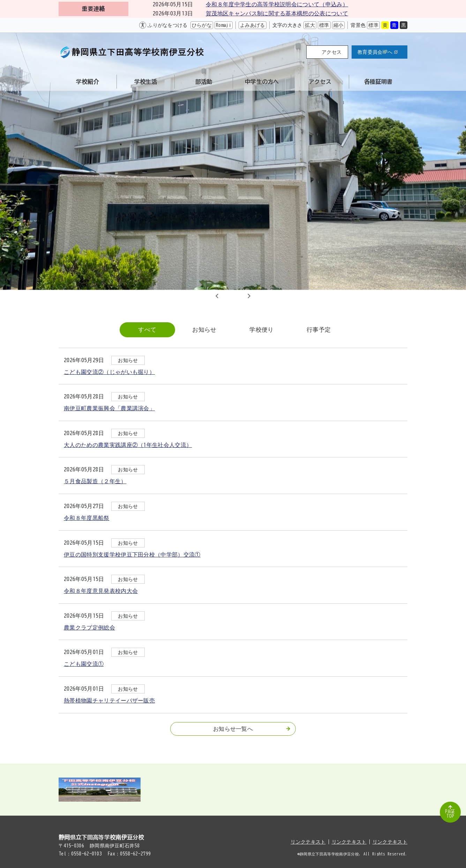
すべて (147, 329)
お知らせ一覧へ (252, 729)
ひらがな (202, 25)
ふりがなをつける (168, 25)
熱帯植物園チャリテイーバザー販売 (109, 700)
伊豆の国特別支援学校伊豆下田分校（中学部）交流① (132, 554)
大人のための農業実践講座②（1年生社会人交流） (128, 445)
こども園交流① (84, 664)
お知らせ (204, 329)
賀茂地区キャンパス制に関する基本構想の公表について (277, 13)
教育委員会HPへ (378, 52)
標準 (324, 25)
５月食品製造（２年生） (95, 481)
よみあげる (253, 25)
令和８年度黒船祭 (87, 518)
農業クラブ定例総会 (89, 627)
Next (249, 296)
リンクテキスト (308, 842)
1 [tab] (225, 296)
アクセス (332, 52)
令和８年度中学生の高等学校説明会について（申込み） (277, 4)
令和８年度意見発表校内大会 (101, 591)
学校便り (261, 329)
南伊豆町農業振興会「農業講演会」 (109, 408)
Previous (217, 296)
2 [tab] (233, 296)
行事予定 (319, 329)
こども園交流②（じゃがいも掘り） (109, 372)
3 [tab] (241, 296)
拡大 (310, 25)
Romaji (224, 25)
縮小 (339, 25)
